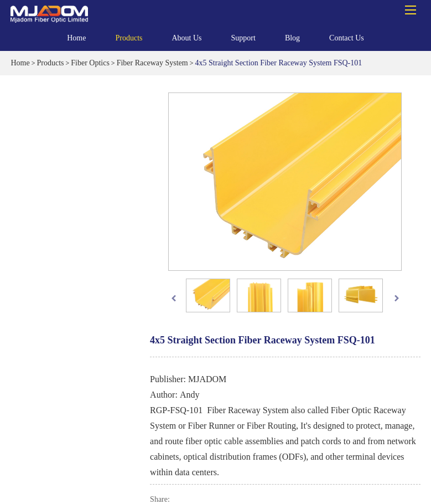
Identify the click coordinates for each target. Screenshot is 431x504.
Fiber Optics (90, 63)
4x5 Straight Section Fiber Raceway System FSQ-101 (279, 63)
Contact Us (347, 38)
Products (129, 41)
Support (243, 41)
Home (76, 38)
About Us (186, 41)
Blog (292, 38)
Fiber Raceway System (152, 63)
